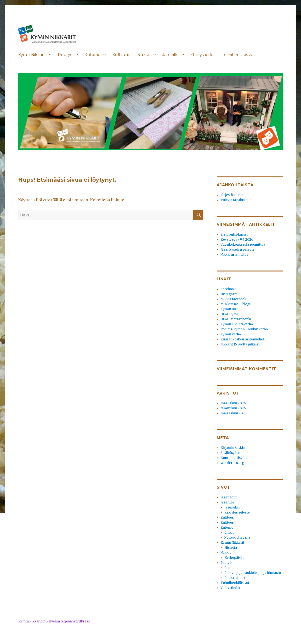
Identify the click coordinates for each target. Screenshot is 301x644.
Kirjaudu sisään (233, 448)
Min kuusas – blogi (235, 304)
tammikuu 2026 (233, 408)
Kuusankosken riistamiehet (242, 339)
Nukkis (144, 55)
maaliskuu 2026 (233, 403)
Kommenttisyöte (234, 458)
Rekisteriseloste (237, 512)
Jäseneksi (232, 507)
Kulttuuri (121, 55)
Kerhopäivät (234, 558)
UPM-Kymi (229, 314)
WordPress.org (232, 463)
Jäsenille (170, 55)
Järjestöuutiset (232, 195)
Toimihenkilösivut (239, 55)
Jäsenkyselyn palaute (238, 250)
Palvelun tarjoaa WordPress (68, 621)
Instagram (229, 294)
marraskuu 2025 (233, 413)
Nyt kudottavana (237, 538)
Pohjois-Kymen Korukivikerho (244, 329)
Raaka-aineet (235, 578)
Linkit (229, 533)
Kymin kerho (231, 334)
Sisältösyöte (230, 453)
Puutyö (65, 55)
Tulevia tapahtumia (236, 200)
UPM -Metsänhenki (236, 319)
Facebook (228, 289)
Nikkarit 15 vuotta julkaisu (240, 344)
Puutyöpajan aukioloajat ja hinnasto (253, 573)
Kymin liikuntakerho (237, 324)
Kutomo (92, 55)
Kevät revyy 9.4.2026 (237, 240)
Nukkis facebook (233, 299)
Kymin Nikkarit (32, 55)
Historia (231, 548)
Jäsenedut (229, 497)
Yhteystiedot (203, 55)
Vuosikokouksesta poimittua (243, 245)
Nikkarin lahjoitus (234, 255)
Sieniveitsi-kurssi (234, 234)
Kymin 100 (229, 309)
